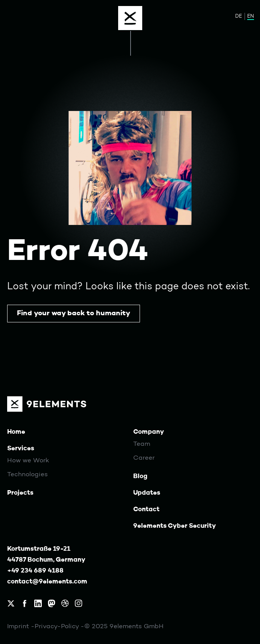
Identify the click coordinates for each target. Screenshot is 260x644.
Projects (20, 493)
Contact (146, 510)
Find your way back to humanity (74, 313)
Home (16, 432)
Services (21, 449)
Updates (147, 493)
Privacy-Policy (58, 627)
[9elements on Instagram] (79, 603)
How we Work (28, 461)
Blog (140, 476)
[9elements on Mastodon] (52, 603)
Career (144, 458)
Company (149, 432)
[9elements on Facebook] (24, 603)
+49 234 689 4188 (35, 571)
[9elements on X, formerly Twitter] (11, 603)
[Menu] (130, 18)
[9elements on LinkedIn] (38, 603)
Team (142, 444)
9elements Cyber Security (175, 526)
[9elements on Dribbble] (65, 603)
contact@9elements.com (47, 582)
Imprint (19, 627)
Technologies (27, 475)
